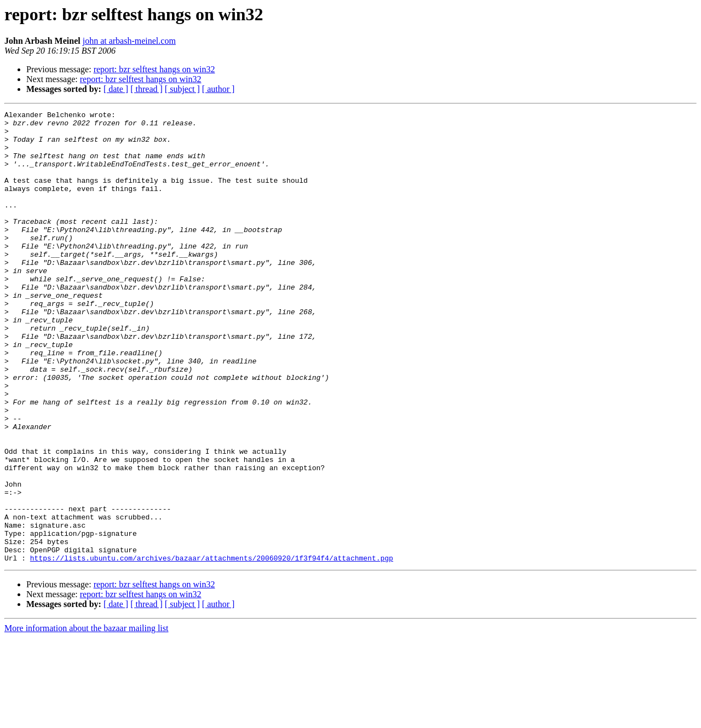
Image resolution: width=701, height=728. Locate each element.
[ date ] (116, 89)
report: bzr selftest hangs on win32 (154, 69)
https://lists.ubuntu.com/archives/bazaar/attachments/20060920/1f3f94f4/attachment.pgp (212, 648)
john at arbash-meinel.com (129, 41)
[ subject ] (182, 89)
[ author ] (219, 89)
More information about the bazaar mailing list (86, 718)
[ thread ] (146, 89)
